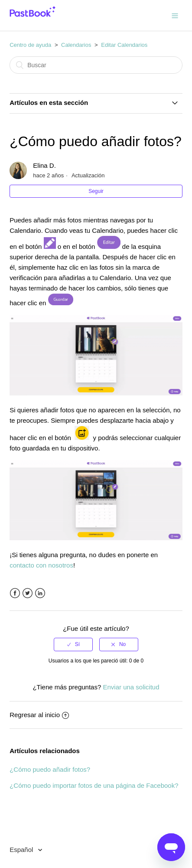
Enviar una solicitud (131, 687)
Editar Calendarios (124, 45)
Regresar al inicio (39, 715)
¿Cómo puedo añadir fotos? (50, 769)
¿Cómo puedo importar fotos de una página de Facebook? (94, 785)
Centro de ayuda (30, 45)
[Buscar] (96, 65)
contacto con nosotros (41, 565)
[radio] (73, 644)
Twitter (28, 593)
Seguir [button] (96, 191)
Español (22, 850)
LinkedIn (40, 593)
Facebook (15, 593)
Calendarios (76, 45)
